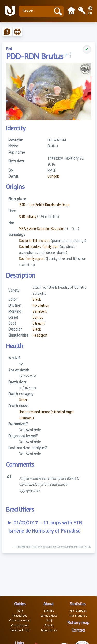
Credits (49, 625)
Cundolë (54, 176)
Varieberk (40, 311)
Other (23, 400)
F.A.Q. (20, 611)
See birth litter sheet (34, 241)
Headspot (40, 335)
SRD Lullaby (28, 217)
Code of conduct (20, 620)
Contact (78, 630)
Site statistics (78, 611)
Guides (20, 604)
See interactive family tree (39, 247)
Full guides (20, 616)
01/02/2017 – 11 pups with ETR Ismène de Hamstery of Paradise (45, 527)
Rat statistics (78, 616)
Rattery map (78, 623)
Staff (49, 620)
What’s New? (49, 616)
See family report (32, 259)
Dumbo (38, 317)
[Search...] (36, 11)
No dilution (41, 305)
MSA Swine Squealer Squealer (42, 229)
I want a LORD (20, 630)
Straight (39, 323)
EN (90, 14)
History (49, 611)
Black (37, 300)
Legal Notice (49, 630)
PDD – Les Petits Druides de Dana (44, 205)
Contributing (20, 625)
